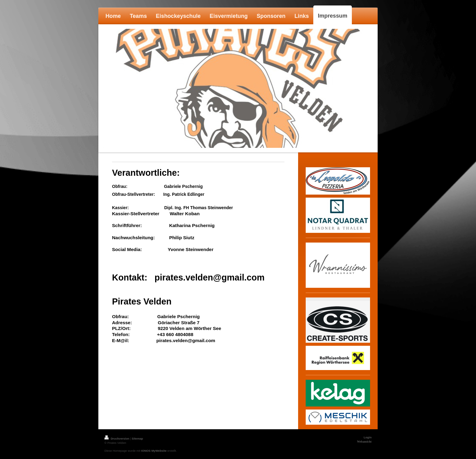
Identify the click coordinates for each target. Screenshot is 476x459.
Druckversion (117, 439)
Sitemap (137, 439)
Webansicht (364, 442)
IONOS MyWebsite (154, 451)
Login (368, 437)
